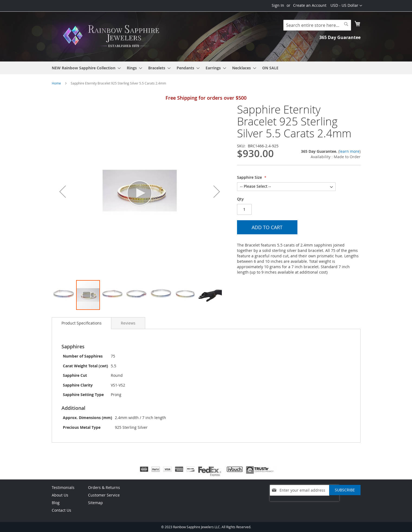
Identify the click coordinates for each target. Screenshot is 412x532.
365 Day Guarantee (340, 37)
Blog (56, 503)
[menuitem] (85, 68)
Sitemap (95, 503)
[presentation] (304, 504)
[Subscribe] (345, 490)
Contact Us (61, 510)
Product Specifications (82, 323)
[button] (346, 6)
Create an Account (310, 5)
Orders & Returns (104, 487)
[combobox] (317, 25)
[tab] (82, 323)
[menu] (206, 68)
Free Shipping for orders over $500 (206, 98)
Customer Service (104, 495)
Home (56, 83)
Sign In (278, 5)
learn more (349, 151)
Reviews (128, 323)
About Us (60, 495)
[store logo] (113, 36)
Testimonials (63, 487)
